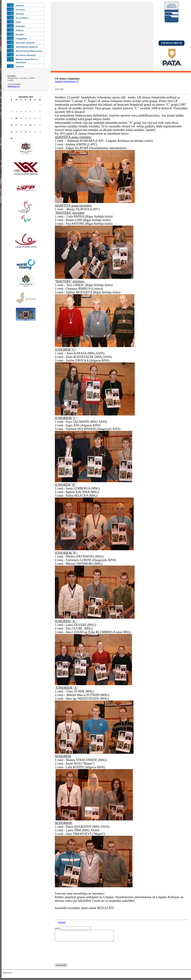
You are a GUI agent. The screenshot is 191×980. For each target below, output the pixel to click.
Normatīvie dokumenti (26, 55)
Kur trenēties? (22, 18)
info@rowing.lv (14, 86)
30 (11, 138)
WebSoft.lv (8, 975)
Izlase (18, 22)
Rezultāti (20, 34)
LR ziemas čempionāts (67, 79)
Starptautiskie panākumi (27, 47)
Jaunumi (20, 6)
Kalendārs (20, 26)
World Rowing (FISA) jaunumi (29, 51)
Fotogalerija (21, 39)
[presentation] (81, 959)
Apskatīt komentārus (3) (67, 81)
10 (16, 118)
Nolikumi (20, 30)
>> (40, 97)
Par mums (20, 10)
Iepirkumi (20, 67)
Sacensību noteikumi (25, 43)
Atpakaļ (62, 922)
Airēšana (20, 14)
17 (16, 125)
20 (30, 125)
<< (11, 97)
